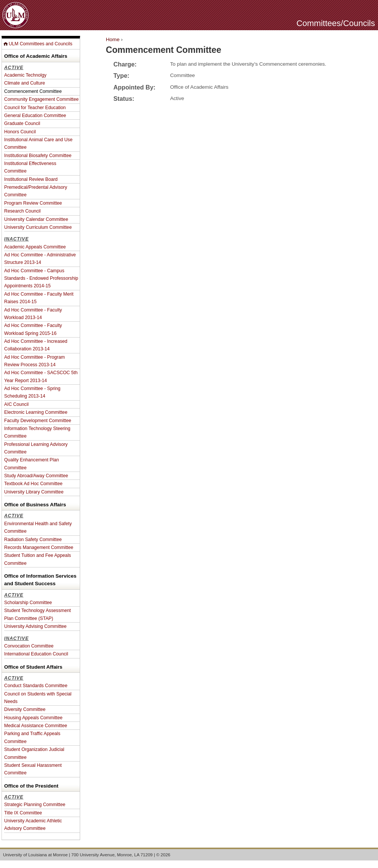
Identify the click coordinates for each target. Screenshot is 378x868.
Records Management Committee (39, 547)
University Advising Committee (35, 626)
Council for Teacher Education (35, 108)
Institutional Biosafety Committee (38, 156)
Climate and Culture (25, 83)
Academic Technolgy (25, 75)
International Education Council (36, 654)
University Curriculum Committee (38, 227)
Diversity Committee (25, 709)
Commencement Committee (33, 91)
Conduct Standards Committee (36, 686)
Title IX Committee (23, 813)
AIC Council (16, 404)
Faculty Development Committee (38, 421)
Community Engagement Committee (41, 99)
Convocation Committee (29, 646)
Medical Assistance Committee (36, 726)
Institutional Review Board (31, 179)
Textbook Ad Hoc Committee (33, 484)
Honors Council (20, 132)
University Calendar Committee (36, 219)
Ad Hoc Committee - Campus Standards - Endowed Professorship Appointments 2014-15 (41, 278)
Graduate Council (22, 123)
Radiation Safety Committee (33, 540)
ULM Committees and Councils (40, 44)
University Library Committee (34, 492)
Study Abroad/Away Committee (36, 476)
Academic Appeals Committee (35, 247)
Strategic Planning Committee (35, 805)
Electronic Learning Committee (36, 412)
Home (113, 39)
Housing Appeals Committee (33, 718)
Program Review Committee (33, 203)
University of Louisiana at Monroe (35, 855)
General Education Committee (35, 116)
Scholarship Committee (28, 603)
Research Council (22, 211)
